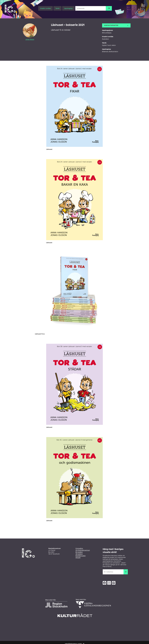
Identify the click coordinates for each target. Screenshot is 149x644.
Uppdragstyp (68, 8)
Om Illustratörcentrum (83, 550)
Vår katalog (79, 554)
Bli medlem (79, 552)
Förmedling (79, 548)
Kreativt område (46, 8)
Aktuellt (78, 558)
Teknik (57, 8)
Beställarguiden (81, 556)
